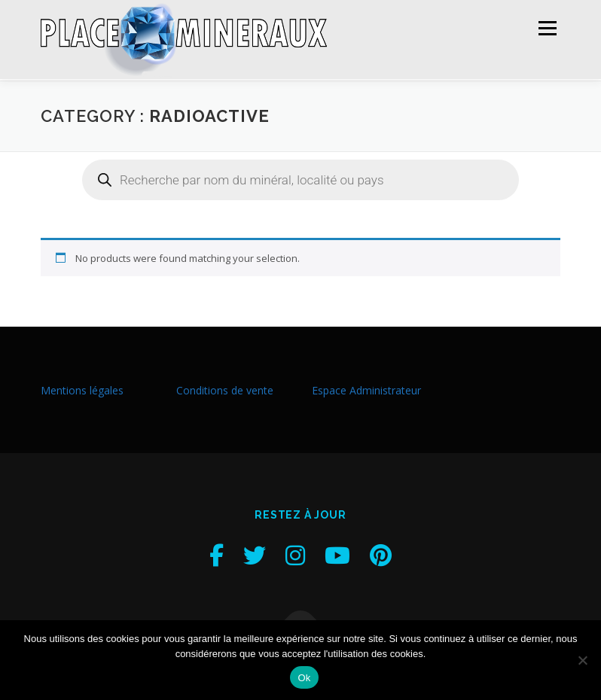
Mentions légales (82, 389)
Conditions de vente (225, 389)
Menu (547, 28)
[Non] (582, 660)
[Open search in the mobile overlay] (300, 178)
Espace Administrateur (366, 389)
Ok (304, 678)
